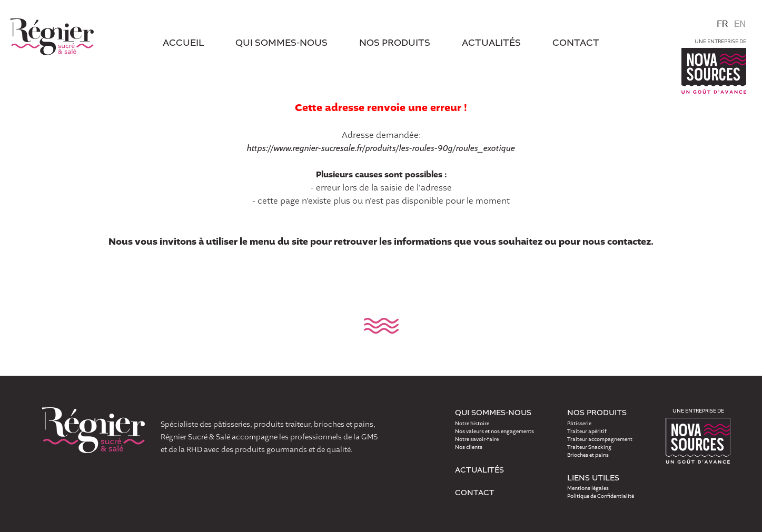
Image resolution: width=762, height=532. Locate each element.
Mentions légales (588, 488)
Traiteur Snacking (589, 447)
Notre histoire (472, 424)
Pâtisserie (579, 424)
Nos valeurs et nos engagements (494, 431)
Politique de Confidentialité (601, 496)
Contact (475, 493)
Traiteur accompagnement (600, 439)
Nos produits (395, 43)
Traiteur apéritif (587, 431)
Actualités (479, 470)
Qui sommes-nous (281, 43)
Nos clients (469, 447)
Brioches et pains (588, 455)
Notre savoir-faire (477, 439)
